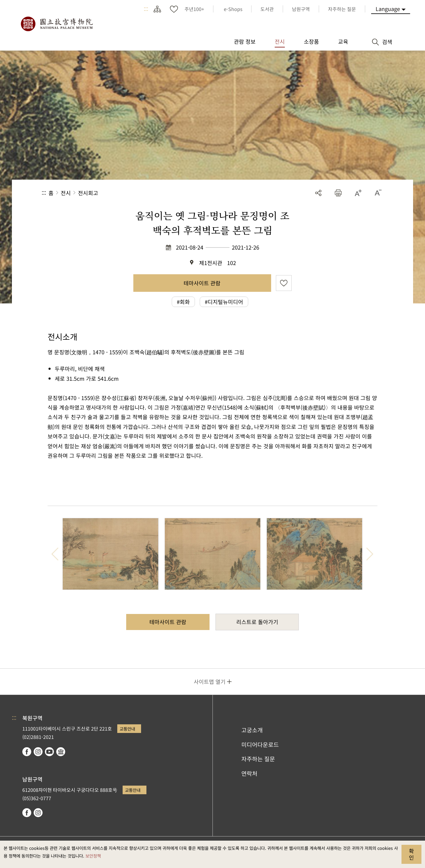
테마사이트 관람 (202, 283)
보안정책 (93, 856)
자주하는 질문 (258, 759)
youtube (49, 752)
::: (146, 9)
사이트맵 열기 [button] (210, 681)
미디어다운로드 (260, 745)
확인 (411, 854)
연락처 (249, 773)
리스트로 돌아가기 (257, 622)
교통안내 (127, 729)
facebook (27, 752)
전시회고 (88, 193)
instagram (38, 752)
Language (388, 9)
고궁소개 (252, 730)
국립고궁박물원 (57, 24)
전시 (66, 193)
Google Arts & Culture (61, 752)
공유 (318, 193)
